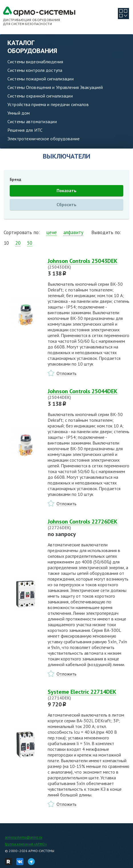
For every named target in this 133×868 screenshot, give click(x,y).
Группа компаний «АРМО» (26, 844)
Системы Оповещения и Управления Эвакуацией (55, 87)
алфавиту (73, 232)
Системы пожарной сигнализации (41, 79)
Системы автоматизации (32, 121)
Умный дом (19, 113)
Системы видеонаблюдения (35, 62)
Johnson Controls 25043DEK (88, 264)
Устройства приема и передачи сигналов (48, 104)
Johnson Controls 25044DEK (88, 394)
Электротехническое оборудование (44, 139)
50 (30, 243)
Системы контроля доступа (35, 70)
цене (52, 232)
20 (18, 243)
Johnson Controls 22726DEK (88, 524)
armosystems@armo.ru (24, 837)
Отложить (66, 373)
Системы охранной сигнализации (40, 96)
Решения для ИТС (25, 130)
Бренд (15, 179)
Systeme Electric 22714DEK (88, 695)
